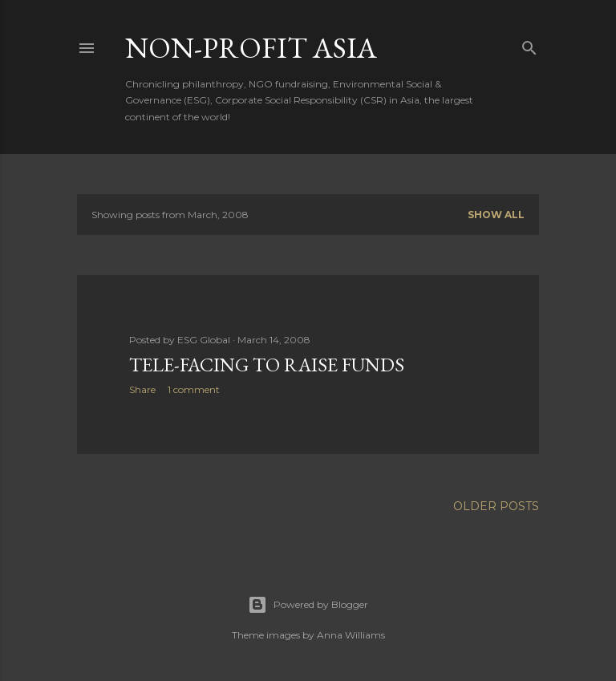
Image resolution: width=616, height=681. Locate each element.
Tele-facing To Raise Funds (267, 365)
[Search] (529, 45)
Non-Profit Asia (251, 48)
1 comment (194, 389)
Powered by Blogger (308, 605)
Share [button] (142, 389)
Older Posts (496, 506)
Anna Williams (351, 635)
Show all (496, 215)
